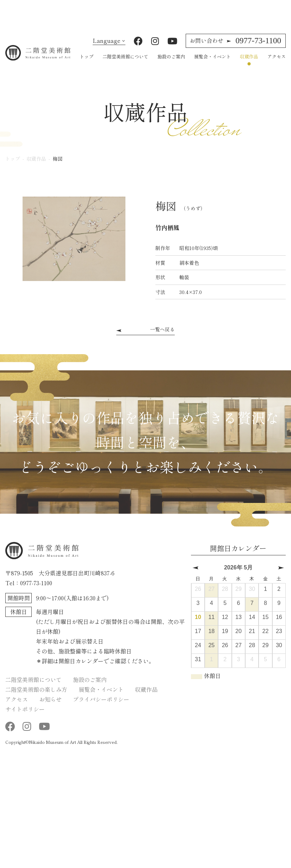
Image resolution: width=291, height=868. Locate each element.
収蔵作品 (249, 66)
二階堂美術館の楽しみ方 (36, 700)
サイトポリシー (25, 719)
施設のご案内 (171, 66)
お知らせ (50, 709)
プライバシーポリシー (101, 709)
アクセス (277, 66)
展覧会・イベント (212, 66)
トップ (86, 66)
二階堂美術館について (125, 66)
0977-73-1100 (235, 50)
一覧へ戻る (162, 339)
